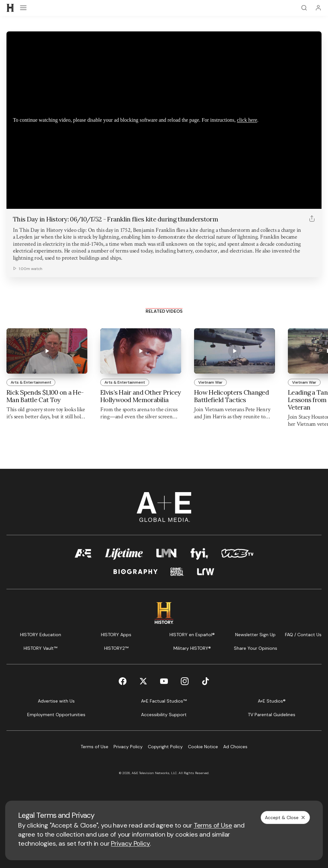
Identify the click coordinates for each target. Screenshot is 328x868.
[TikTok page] (205, 681)
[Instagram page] (185, 681)
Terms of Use (213, 825)
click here (247, 120)
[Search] (304, 8)
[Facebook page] (123, 681)
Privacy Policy (130, 843)
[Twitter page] (143, 681)
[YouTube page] (164, 681)
